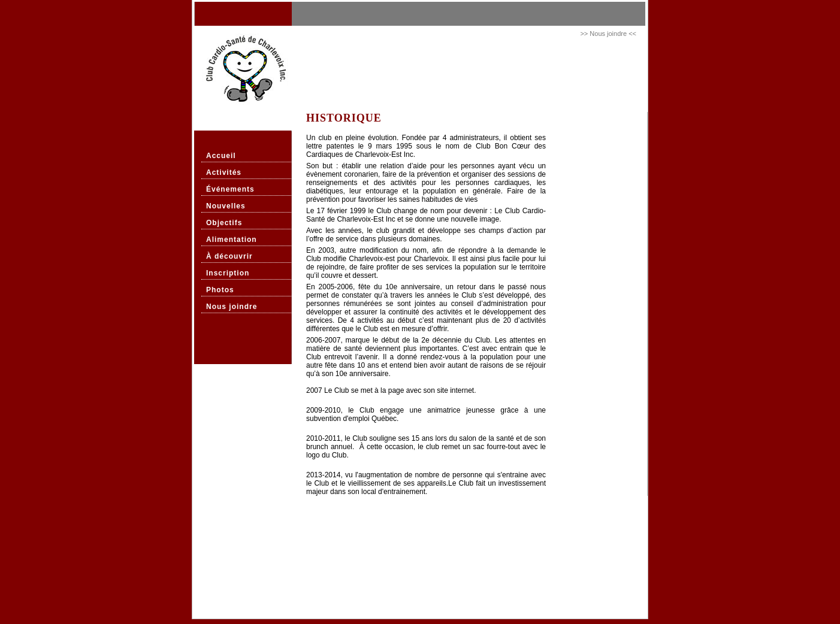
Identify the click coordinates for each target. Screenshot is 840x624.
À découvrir (229, 256)
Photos (220, 290)
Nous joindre (232, 307)
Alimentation (232, 240)
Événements (230, 189)
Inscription (228, 273)
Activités (224, 172)
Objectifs (224, 223)
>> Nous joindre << (608, 34)
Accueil (221, 156)
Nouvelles (226, 206)
